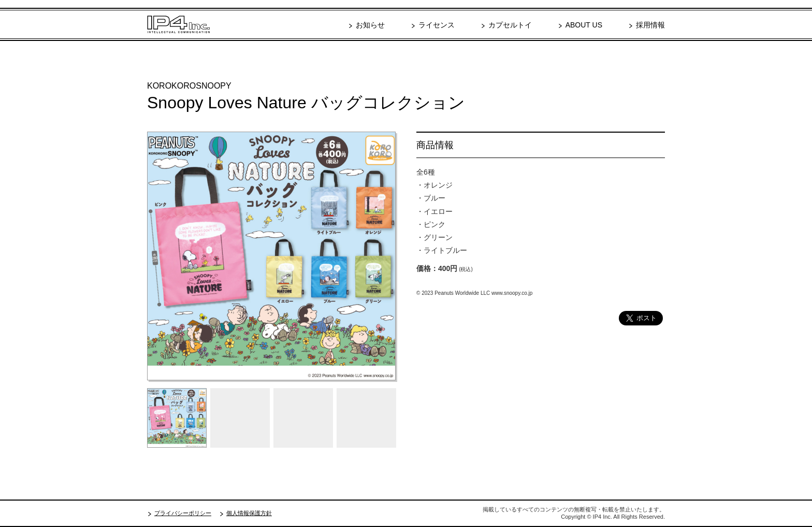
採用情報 (650, 25)
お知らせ (370, 25)
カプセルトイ (510, 25)
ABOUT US (584, 25)
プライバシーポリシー (183, 513)
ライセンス (437, 25)
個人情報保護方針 (249, 513)
